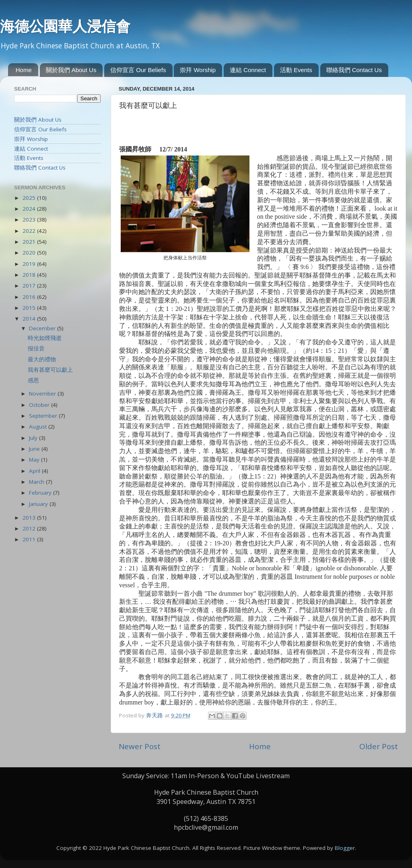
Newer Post (140, 746)
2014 (30, 319)
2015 (30, 308)
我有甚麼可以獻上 (50, 370)
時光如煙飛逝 (45, 338)
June (35, 449)
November (43, 394)
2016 (30, 297)
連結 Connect (248, 70)
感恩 (33, 380)
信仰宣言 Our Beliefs (138, 70)
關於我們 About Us (71, 70)
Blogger (345, 848)
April (35, 471)
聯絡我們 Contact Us (354, 70)
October (40, 405)
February (41, 493)
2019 (30, 264)
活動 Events (296, 70)
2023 (30, 220)
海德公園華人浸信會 (65, 26)
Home (24, 70)
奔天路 (155, 715)
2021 (30, 242)
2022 (30, 231)
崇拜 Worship (198, 70)
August (39, 427)
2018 (30, 275)
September (44, 416)
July (34, 438)
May (35, 460)
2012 (30, 528)
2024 (30, 209)
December (43, 328)
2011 (30, 539)
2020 (30, 253)
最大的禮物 (42, 359)
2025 (30, 198)
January (39, 504)
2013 (30, 518)
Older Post (379, 746)
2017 (30, 286)
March (37, 482)
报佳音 (36, 348)
